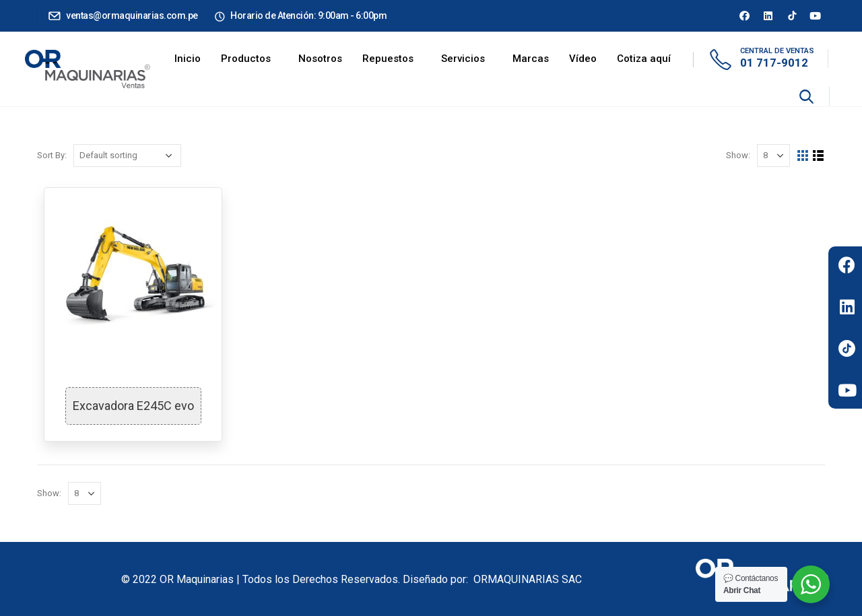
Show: (738, 155)
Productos (246, 59)
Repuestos (388, 59)
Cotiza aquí (644, 59)
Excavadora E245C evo (133, 406)
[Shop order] (127, 156)
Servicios (463, 59)
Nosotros (320, 59)
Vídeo (583, 59)
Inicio (188, 59)
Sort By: (52, 155)
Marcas (531, 59)
